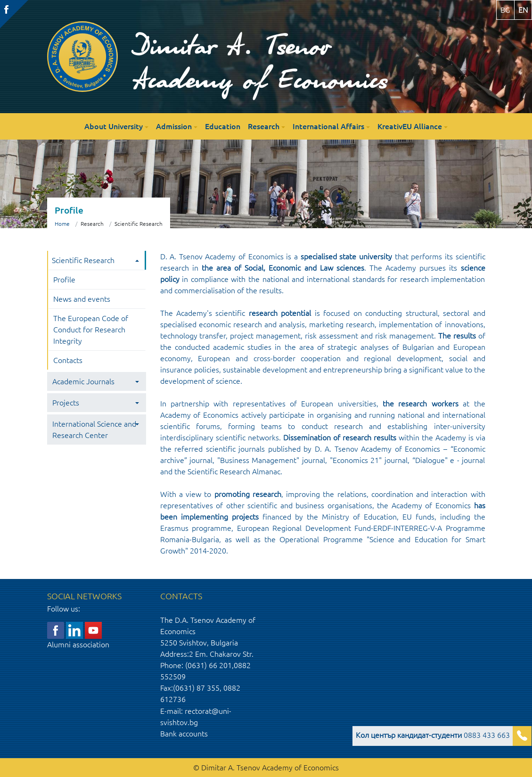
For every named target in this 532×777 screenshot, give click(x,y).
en (523, 10)
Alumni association (78, 645)
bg (505, 10)
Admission (174, 126)
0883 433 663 (433, 735)
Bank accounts (184, 734)
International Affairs (328, 126)
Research (264, 126)
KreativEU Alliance (410, 126)
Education (223, 126)
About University (114, 126)
